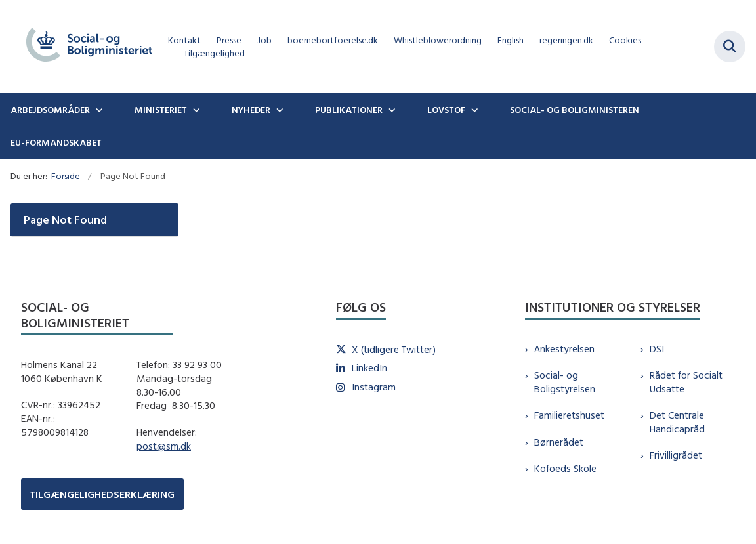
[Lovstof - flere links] (473, 110)
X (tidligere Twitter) (394, 349)
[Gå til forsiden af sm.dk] (84, 47)
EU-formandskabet (56, 142)
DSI (657, 349)
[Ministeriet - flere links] (195, 110)
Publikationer (349, 110)
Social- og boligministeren (575, 110)
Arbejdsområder (50, 110)
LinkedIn (369, 368)
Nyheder (251, 110)
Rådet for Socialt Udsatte (686, 382)
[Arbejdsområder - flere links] (98, 110)
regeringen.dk (566, 40)
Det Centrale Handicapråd (677, 422)
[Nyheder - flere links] (278, 110)
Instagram (374, 387)
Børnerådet (559, 442)
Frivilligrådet (676, 455)
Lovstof (446, 110)
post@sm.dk (164, 446)
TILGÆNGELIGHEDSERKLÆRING (102, 494)
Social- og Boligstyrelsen (565, 382)
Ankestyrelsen (564, 349)
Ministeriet (161, 110)
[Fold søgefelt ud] (730, 47)
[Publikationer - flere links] (390, 110)
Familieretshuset (569, 415)
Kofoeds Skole (565, 468)
